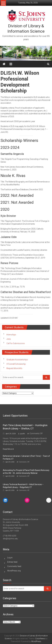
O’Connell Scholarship (16, 364)
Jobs (9, 339)
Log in (10, 558)
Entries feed (12, 562)
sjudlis (22, 434)
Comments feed (14, 566)
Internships (11, 335)
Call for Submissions (16, 343)
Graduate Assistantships (17, 360)
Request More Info (14, 368)
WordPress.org (14, 571)
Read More (8, 449)
